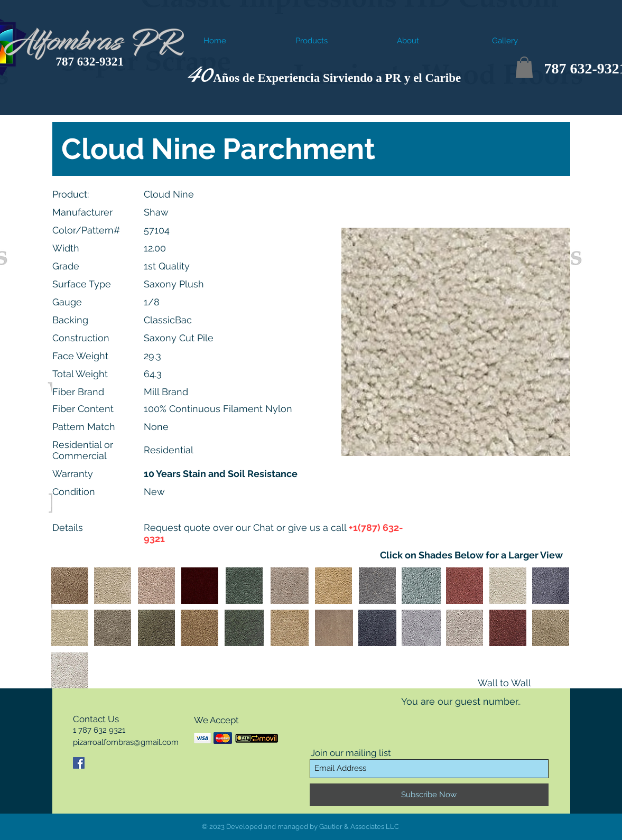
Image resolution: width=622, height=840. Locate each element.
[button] (524, 67)
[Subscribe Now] (429, 795)
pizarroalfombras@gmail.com (126, 742)
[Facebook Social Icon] (79, 763)
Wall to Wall (504, 683)
